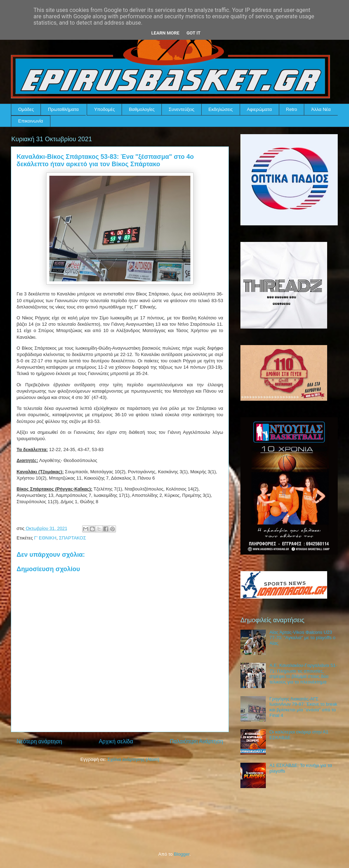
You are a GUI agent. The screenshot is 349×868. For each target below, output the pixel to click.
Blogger (182, 854)
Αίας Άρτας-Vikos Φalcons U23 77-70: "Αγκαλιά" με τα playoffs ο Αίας (302, 638)
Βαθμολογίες (142, 109)
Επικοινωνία (31, 121)
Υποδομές (105, 109)
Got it (194, 33)
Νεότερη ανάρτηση (39, 741)
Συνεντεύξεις (182, 109)
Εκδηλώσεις (221, 109)
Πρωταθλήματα (63, 109)
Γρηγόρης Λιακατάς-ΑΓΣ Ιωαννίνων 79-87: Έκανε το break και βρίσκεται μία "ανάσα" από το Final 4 (303, 707)
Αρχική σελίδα (116, 741)
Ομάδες (26, 109)
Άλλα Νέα (321, 109)
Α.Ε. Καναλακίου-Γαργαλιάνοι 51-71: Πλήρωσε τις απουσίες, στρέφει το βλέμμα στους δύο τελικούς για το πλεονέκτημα (303, 674)
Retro (292, 109)
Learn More (165, 33)
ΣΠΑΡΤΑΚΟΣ (72, 538)
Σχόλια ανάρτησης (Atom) (133, 759)
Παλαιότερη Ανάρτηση (196, 741)
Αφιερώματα (259, 109)
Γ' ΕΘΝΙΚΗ (45, 538)
